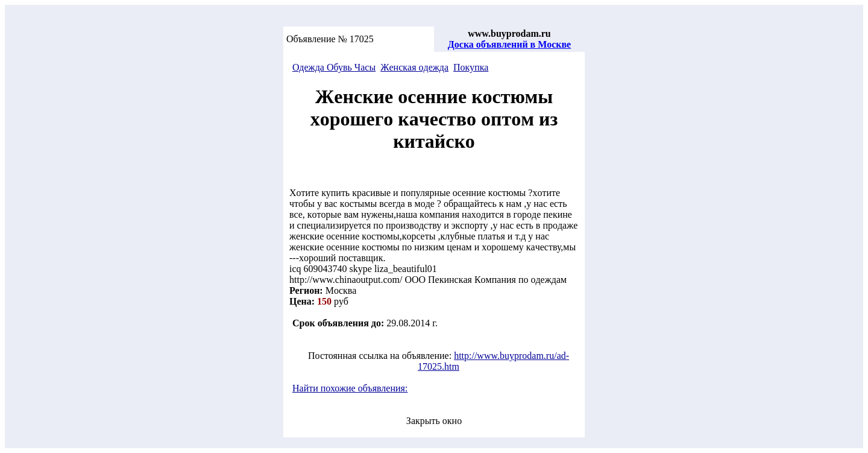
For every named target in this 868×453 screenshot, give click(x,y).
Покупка (471, 67)
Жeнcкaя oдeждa (414, 67)
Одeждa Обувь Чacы (334, 67)
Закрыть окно (434, 421)
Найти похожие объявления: (350, 388)
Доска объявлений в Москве (509, 44)
